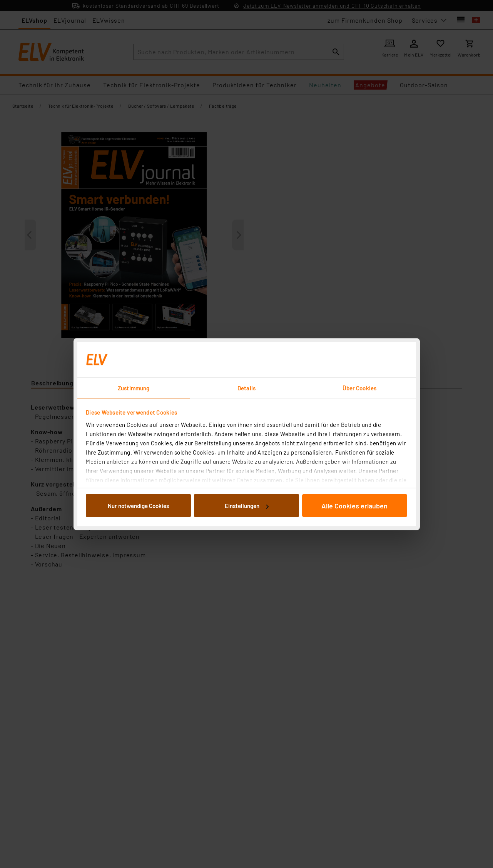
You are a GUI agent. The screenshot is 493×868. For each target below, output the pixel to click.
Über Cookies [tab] (359, 388)
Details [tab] (246, 388)
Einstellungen (247, 506)
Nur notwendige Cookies (138, 506)
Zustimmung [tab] (134, 388)
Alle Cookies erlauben (354, 506)
